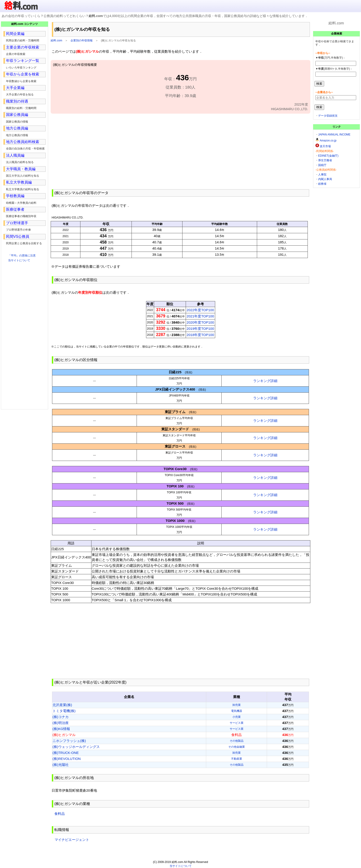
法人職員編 (15, 155)
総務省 (322, 184)
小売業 (237, 717)
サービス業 (237, 723)
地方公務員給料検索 (23, 142)
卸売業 (237, 705)
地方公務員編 (17, 128)
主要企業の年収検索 (23, 47)
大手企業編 (15, 88)
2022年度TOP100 (200, 310)
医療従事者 (15, 209)
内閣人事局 (325, 179)
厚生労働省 (325, 160)
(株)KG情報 (61, 729)
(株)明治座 (61, 723)
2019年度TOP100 (200, 329)
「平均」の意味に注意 (22, 256)
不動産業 (237, 759)
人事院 (322, 175)
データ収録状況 (328, 116)
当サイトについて (19, 260)
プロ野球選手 (17, 223)
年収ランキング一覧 (23, 61)
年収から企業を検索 (23, 74)
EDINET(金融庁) (328, 156)
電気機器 (237, 711)
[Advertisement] (180, 151)
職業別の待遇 (17, 101)
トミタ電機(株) (64, 711)
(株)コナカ (61, 717)
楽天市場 (325, 146)
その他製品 (237, 741)
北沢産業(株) (62, 705)
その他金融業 (237, 747)
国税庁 (322, 165)
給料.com (56, 40)
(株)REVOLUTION (67, 759)
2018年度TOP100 (200, 335)
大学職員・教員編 (21, 169)
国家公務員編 (17, 115)
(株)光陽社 (61, 765)
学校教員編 (15, 196)
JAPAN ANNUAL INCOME (334, 135)
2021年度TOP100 (200, 316)
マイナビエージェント (72, 840)
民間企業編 (15, 34)
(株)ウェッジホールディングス (76, 747)
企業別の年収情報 (82, 40)
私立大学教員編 (19, 182)
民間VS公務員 (18, 237)
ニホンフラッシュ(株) (69, 741)
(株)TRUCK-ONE (66, 753)
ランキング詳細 (265, 381)
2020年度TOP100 (200, 322)
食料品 (60, 814)
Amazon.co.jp (328, 141)
